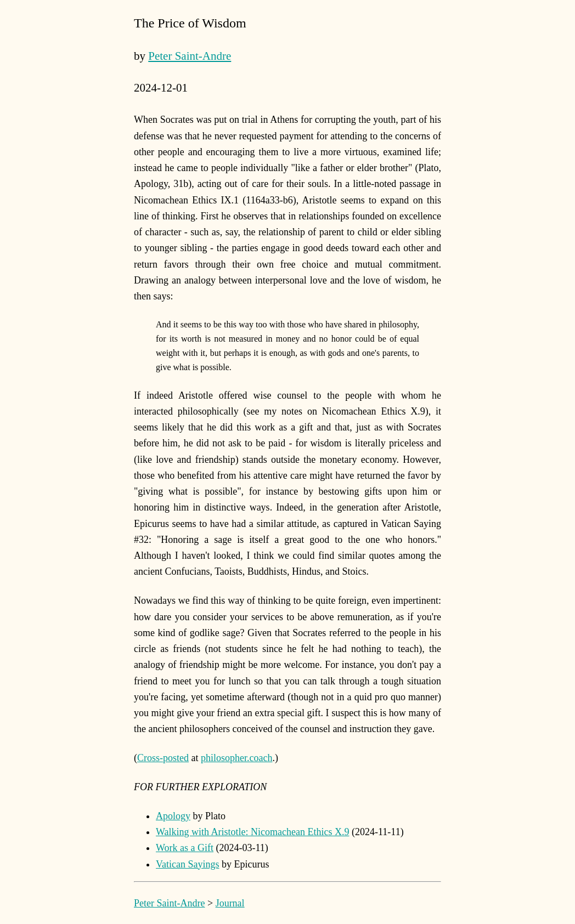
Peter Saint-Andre (190, 56)
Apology (173, 816)
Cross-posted (163, 758)
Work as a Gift (185, 848)
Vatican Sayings (187, 864)
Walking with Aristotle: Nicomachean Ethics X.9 (252, 832)
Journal (230, 903)
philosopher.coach (236, 758)
